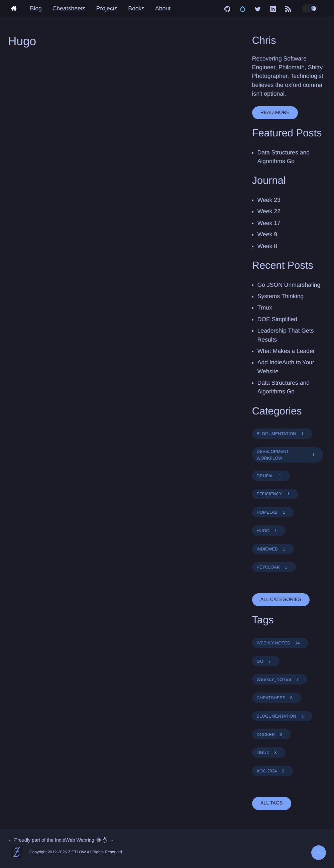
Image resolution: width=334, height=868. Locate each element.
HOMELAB (273, 512)
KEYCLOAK (274, 567)
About (163, 8)
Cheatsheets (69, 8)
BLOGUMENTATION (282, 434)
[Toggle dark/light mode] (310, 8)
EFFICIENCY (275, 494)
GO (265, 661)
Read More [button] (275, 113)
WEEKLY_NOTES (280, 679)
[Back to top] (319, 853)
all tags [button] (272, 803)
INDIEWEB (273, 549)
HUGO (269, 531)
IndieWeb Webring (75, 840)
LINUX (268, 753)
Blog (36, 8)
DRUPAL (271, 476)
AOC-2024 (272, 771)
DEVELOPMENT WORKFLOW (288, 455)
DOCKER (271, 734)
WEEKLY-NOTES (280, 643)
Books (136, 8)
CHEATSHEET (276, 698)
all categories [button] (281, 600)
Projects (107, 8)
